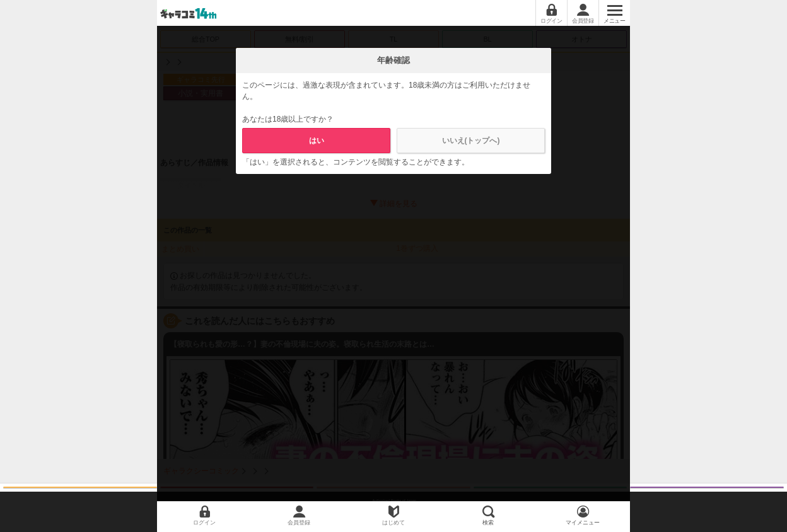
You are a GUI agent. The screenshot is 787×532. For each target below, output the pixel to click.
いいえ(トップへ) (471, 141)
